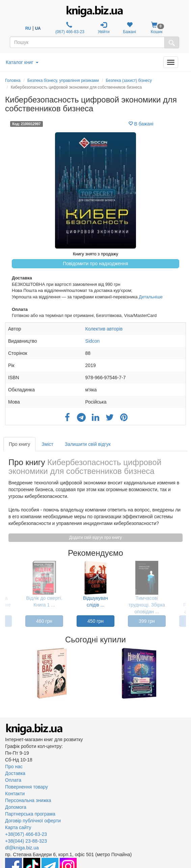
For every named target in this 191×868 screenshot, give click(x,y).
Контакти (15, 794)
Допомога (16, 807)
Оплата (13, 780)
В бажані (141, 124)
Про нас (14, 767)
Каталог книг (22, 62)
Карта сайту (18, 827)
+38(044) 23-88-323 (26, 841)
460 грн (44, 621)
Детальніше (151, 297)
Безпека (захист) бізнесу (129, 81)
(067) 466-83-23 (69, 28)
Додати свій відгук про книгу (95, 538)
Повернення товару (26, 787)
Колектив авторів (104, 329)
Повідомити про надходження (95, 264)
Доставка (15, 773)
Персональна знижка (28, 800)
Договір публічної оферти (33, 821)
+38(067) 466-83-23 (26, 834)
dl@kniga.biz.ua (22, 848)
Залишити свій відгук (88, 444)
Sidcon (93, 341)
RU (28, 28)
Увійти (104, 28)
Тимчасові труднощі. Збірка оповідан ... (147, 605)
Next (185, 673)
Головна (13, 81)
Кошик (157, 28)
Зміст (47, 444)
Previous (6, 673)
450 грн (95, 621)
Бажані (129, 28)
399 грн (147, 621)
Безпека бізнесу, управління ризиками (63, 81)
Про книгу (19, 444)
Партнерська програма (30, 814)
